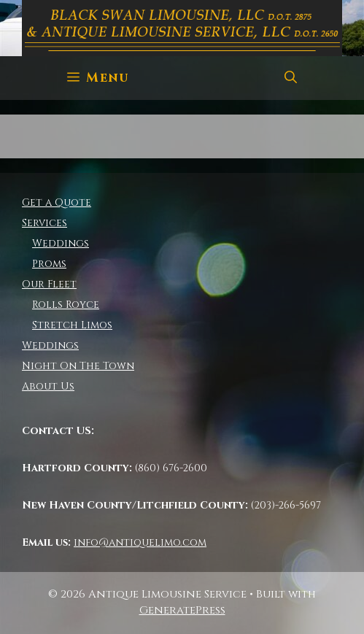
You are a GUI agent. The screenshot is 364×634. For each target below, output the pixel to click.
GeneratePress (182, 610)
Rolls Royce (66, 305)
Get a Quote (57, 202)
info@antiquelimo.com (140, 542)
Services (44, 223)
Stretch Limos (72, 325)
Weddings (61, 243)
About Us (48, 386)
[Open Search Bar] (291, 78)
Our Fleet (49, 284)
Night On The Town (78, 366)
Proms (49, 264)
